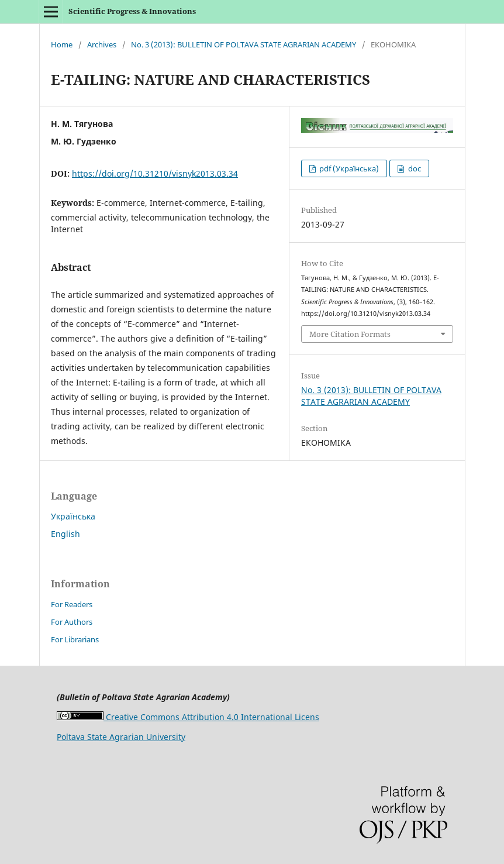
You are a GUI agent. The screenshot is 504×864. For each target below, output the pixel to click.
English (65, 534)
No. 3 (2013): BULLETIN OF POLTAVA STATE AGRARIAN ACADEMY (244, 44)
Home (62, 44)
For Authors (72, 622)
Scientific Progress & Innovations (132, 11)
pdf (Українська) (348, 168)
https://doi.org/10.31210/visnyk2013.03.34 (155, 173)
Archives (102, 44)
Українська (73, 516)
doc (414, 168)
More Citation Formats (350, 334)
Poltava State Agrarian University (121, 737)
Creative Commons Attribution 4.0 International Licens (188, 717)
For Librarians (75, 639)
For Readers (72, 604)
